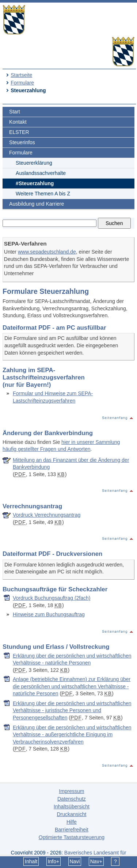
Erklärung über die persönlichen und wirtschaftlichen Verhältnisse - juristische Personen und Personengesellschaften (72, 710)
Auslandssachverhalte (41, 173)
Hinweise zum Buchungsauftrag (49, 614)
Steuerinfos (22, 142)
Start (15, 112)
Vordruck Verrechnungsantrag (47, 515)
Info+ (54, 861)
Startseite (21, 75)
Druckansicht (71, 814)
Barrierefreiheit (72, 830)
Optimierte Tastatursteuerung (72, 837)
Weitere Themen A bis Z (43, 194)
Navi (75, 861)
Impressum (71, 791)
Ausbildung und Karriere (37, 204)
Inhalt (31, 861)
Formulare (22, 83)
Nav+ (96, 861)
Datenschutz (72, 799)
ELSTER (19, 132)
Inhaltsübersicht (72, 807)
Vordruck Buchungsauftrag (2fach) (52, 598)
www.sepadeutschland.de (47, 252)
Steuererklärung (34, 163)
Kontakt (18, 122)
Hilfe (72, 822)
